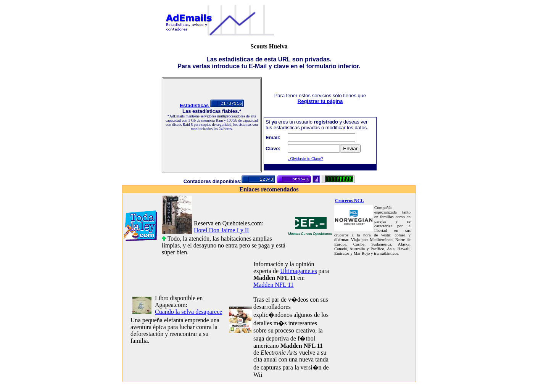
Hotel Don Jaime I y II (221, 230)
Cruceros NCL (349, 201)
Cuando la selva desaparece (188, 312)
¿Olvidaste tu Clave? (305, 159)
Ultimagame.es (298, 271)
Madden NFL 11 (273, 285)
